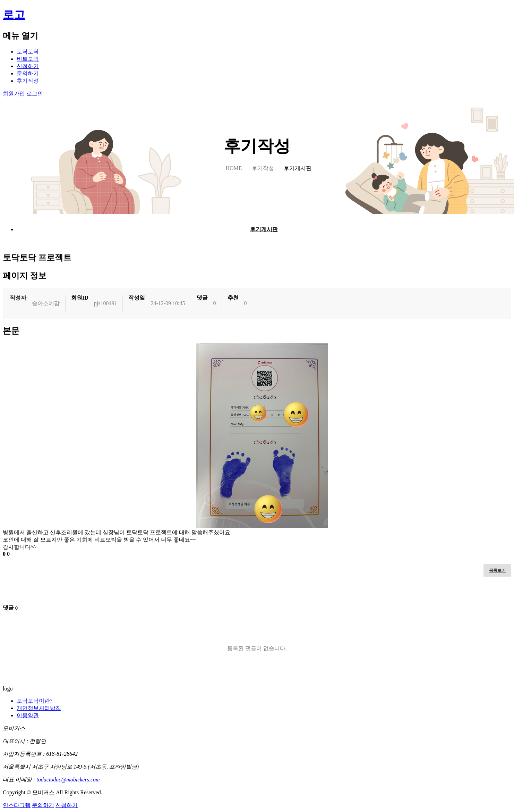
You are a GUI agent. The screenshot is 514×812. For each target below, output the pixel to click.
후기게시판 (264, 229)
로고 (14, 15)
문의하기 (28, 73)
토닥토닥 (28, 52)
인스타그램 (17, 805)
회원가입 (14, 94)
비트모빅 (28, 59)
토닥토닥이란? (35, 701)
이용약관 (28, 715)
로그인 (35, 94)
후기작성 (28, 81)
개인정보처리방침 (39, 708)
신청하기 (28, 66)
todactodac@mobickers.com (68, 780)
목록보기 (497, 570)
